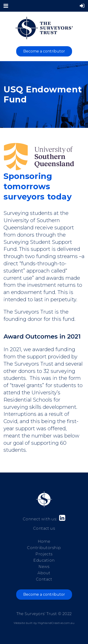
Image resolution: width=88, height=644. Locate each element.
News (44, 567)
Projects (44, 554)
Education (44, 560)
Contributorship (44, 548)
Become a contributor (44, 51)
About (44, 573)
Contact (44, 579)
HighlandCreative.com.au (56, 623)
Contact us (44, 528)
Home (44, 541)
